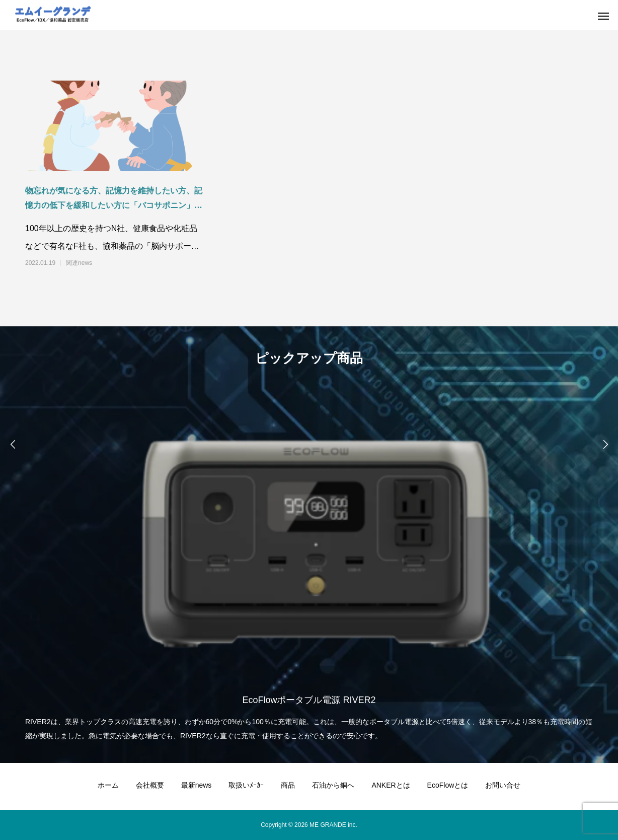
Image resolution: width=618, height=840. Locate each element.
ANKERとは (391, 785)
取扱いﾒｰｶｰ (246, 785)
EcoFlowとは (448, 785)
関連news (79, 263)
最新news (197, 785)
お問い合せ (503, 785)
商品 (288, 785)
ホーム (108, 785)
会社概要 (150, 785)
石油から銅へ (333, 785)
